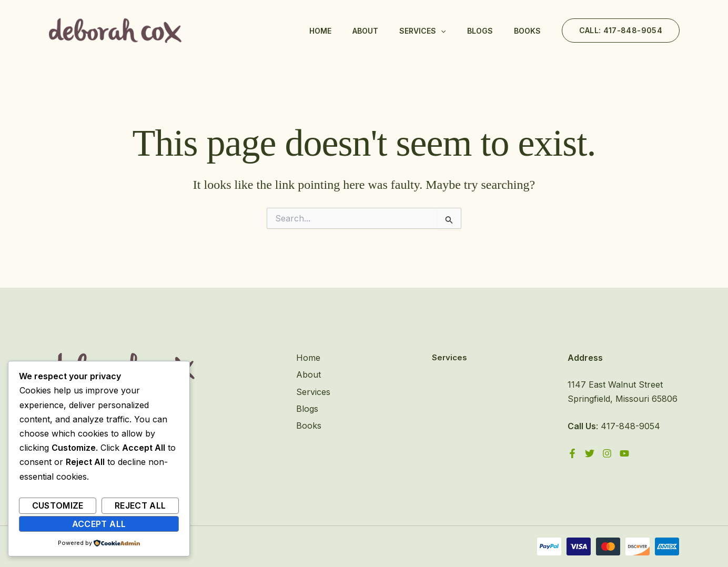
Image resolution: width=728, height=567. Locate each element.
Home (320, 31)
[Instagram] (607, 453)
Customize (58, 505)
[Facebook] (572, 453)
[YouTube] (624, 453)
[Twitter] (590, 453)
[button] (621, 31)
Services (422, 31)
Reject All (140, 505)
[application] (441, 31)
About (365, 31)
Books (527, 31)
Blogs (480, 31)
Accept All (99, 524)
